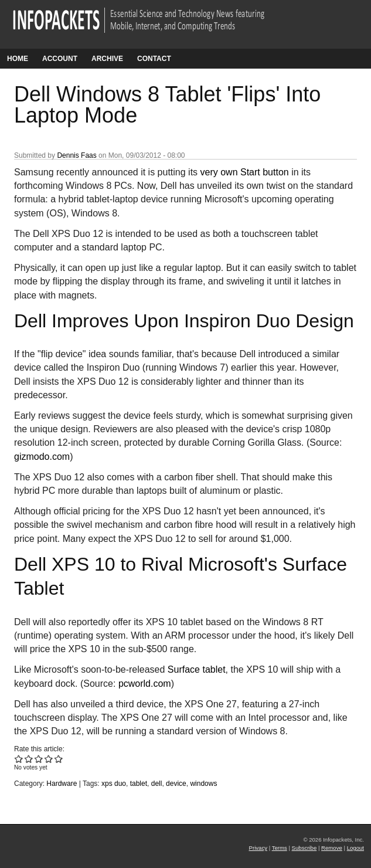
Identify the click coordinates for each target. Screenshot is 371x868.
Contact (154, 59)
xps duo (114, 784)
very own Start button (245, 172)
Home (18, 59)
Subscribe (304, 848)
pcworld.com (145, 684)
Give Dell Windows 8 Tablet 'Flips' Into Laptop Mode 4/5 (49, 759)
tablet (139, 784)
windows (203, 784)
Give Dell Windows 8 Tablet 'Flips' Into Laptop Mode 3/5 (39, 759)
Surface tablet (197, 669)
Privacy (258, 848)
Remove (332, 848)
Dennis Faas (76, 155)
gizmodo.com (42, 457)
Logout (355, 848)
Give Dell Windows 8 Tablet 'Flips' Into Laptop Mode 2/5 (29, 759)
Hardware (62, 784)
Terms (280, 848)
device (176, 784)
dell (157, 784)
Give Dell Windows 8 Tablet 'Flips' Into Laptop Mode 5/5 (59, 759)
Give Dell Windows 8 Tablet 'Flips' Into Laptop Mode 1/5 (19, 759)
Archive (107, 59)
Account (60, 59)
